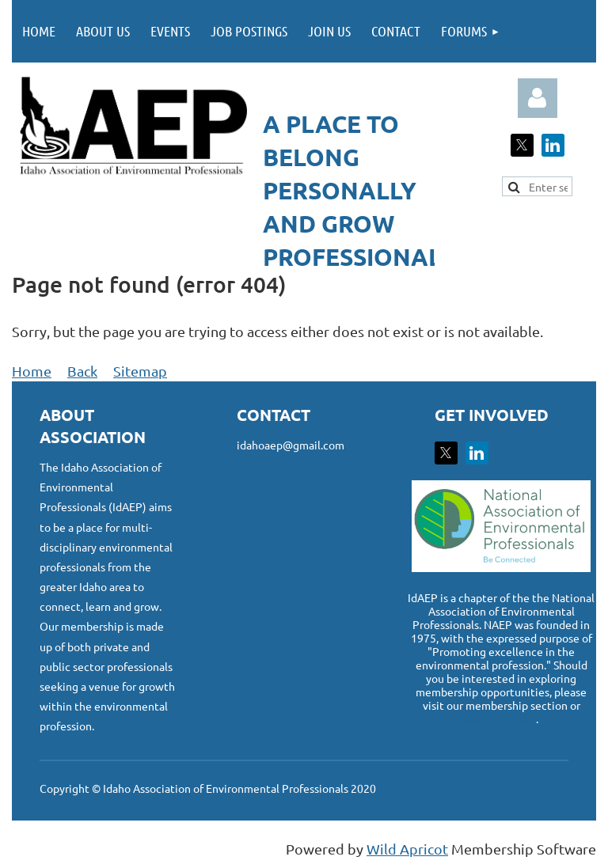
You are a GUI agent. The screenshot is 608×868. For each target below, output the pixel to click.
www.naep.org (500, 718)
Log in (538, 98)
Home (32, 371)
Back (82, 371)
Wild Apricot (407, 849)
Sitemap (140, 371)
